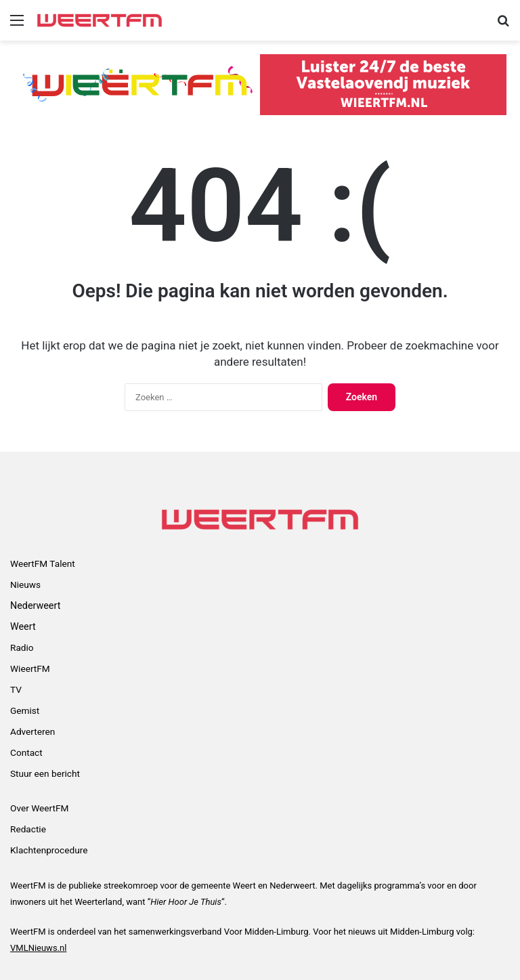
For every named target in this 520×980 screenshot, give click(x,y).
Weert (23, 626)
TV (16, 689)
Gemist (25, 710)
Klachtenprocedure (49, 850)
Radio (22, 647)
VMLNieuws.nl (38, 948)
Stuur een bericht (45, 773)
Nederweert (35, 605)
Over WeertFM (39, 808)
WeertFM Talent (43, 563)
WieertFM (30, 668)
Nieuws (25, 584)
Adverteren (32, 731)
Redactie (28, 829)
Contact (26, 752)
